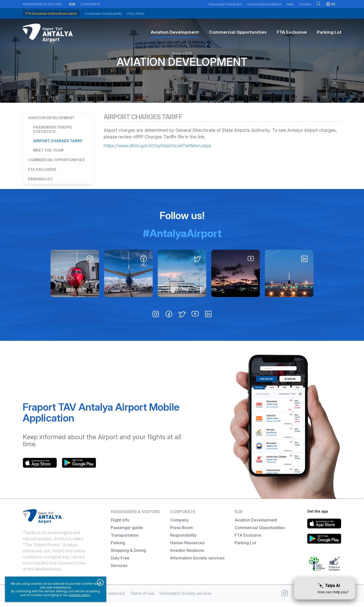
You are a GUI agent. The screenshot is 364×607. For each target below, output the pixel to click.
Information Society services (197, 562)
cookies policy (79, 595)
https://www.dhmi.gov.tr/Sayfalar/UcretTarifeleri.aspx (158, 150)
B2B (72, 4)
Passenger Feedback (225, 4)
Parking (118, 547)
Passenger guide (127, 532)
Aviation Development (182, 65)
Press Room (181, 532)
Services (119, 570)
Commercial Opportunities (56, 164)
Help (290, 4)
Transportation (125, 540)
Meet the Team (48, 155)
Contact (305, 4)
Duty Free (120, 562)
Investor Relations (187, 555)
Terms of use (142, 598)
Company (179, 525)
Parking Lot (40, 184)
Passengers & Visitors (42, 4)
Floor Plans (136, 13)
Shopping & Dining (128, 555)
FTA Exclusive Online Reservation (51, 13)
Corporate (90, 4)
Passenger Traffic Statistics (53, 134)
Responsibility (183, 540)
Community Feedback (264, 4)
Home (177, 57)
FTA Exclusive (42, 174)
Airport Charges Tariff (58, 145)
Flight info (120, 525)
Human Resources (187, 547)
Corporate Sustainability (104, 13)
